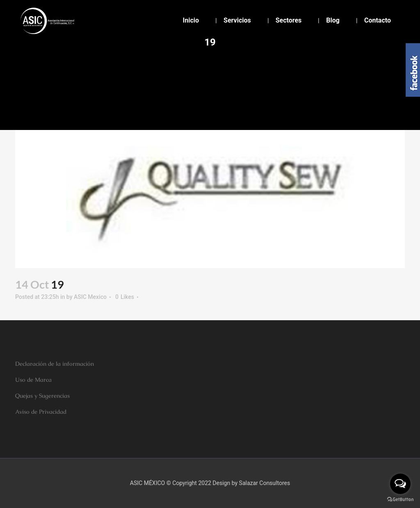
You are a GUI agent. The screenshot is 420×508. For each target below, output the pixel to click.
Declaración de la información (55, 364)
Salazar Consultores (265, 483)
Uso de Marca (33, 380)
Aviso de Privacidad (41, 412)
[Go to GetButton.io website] (400, 500)
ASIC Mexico (90, 297)
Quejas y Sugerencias (42, 396)
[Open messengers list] (400, 484)
